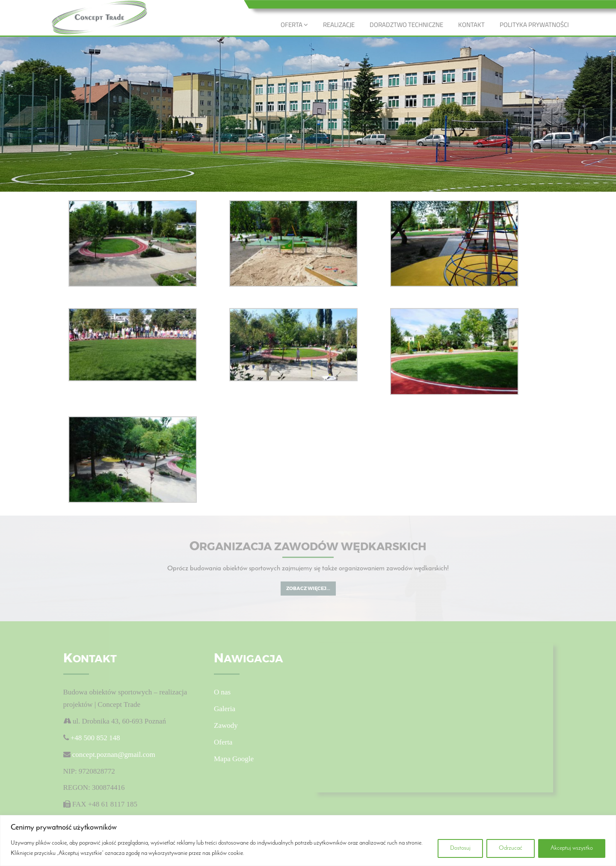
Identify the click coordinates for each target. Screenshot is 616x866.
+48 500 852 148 (95, 738)
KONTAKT (471, 25)
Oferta (223, 742)
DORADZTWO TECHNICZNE (406, 25)
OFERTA (294, 25)
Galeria (225, 709)
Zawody (226, 725)
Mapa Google (234, 759)
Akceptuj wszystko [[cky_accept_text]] (572, 848)
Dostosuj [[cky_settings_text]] (460, 848)
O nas (222, 692)
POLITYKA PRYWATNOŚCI (534, 25)
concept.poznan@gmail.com (114, 755)
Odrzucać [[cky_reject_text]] (511, 848)
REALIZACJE (339, 25)
